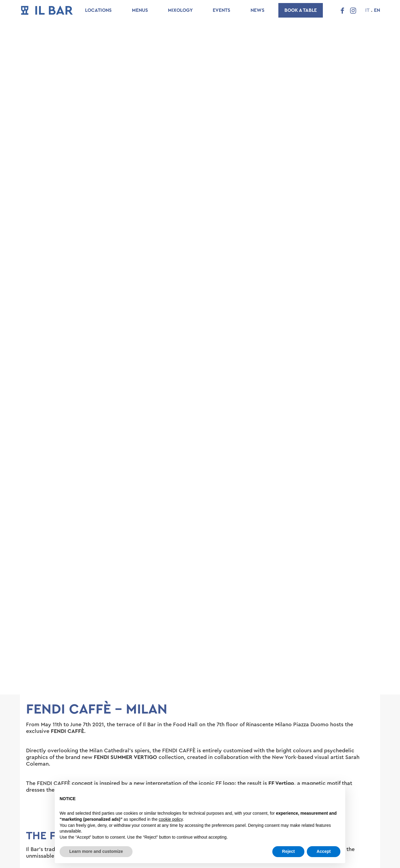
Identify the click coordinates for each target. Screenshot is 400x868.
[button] (38, 813)
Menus (140, 10)
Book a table (301, 10)
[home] (47, 10)
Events (221, 10)
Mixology (180, 10)
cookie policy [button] (171, 819)
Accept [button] (324, 851)
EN (377, 10)
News (257, 10)
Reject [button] (288, 851)
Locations (98, 10)
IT (367, 10)
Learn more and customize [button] (96, 851)
